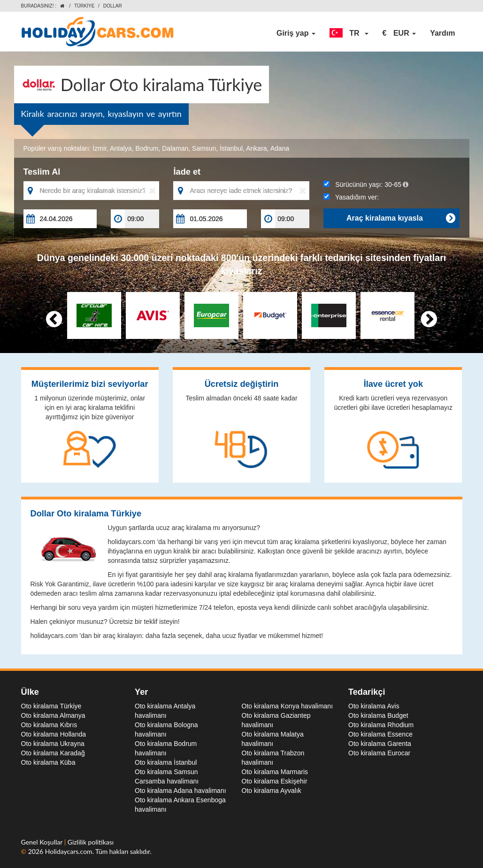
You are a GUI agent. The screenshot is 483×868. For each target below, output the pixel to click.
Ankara (256, 148)
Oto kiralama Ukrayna (53, 744)
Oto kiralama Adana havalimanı (180, 791)
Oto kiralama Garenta (380, 744)
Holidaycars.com (69, 851)
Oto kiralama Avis (374, 706)
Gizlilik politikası (91, 842)
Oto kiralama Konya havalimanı (287, 706)
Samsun (204, 148)
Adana (280, 148)
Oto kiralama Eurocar (379, 753)
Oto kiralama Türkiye (51, 706)
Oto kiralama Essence (380, 734)
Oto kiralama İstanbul (166, 762)
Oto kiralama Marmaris (275, 772)
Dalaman (175, 148)
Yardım (442, 33)
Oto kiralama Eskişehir (275, 781)
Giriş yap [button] (296, 33)
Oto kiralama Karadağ (53, 753)
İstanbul (231, 148)
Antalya (121, 148)
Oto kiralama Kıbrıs (49, 725)
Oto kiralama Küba (48, 762)
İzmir (100, 148)
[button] (349, 33)
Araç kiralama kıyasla (401, 218)
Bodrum (147, 148)
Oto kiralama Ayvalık (272, 791)
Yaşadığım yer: (351, 197)
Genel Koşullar (43, 842)
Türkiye (84, 6)
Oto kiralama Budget (378, 715)
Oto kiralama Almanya (53, 715)
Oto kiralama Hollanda (54, 734)
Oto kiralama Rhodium (381, 725)
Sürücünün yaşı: (366, 184)
